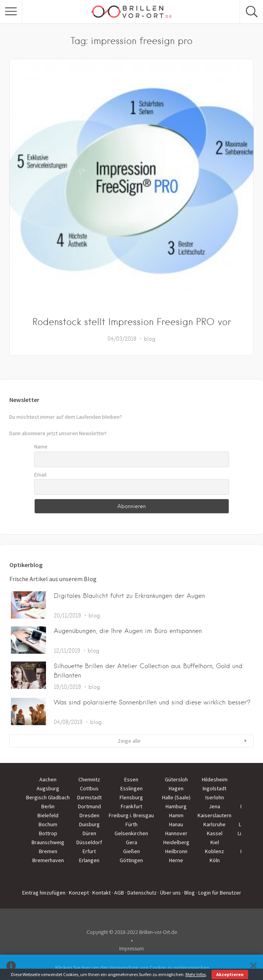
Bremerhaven (48, 860)
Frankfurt (131, 806)
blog (150, 339)
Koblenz (214, 851)
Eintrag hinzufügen (44, 893)
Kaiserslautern (214, 815)
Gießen (131, 851)
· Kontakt (100, 893)
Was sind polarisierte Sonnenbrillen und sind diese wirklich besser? (152, 702)
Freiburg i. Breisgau (131, 815)
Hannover (176, 833)
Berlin (48, 806)
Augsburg (48, 788)
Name (41, 446)
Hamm (176, 815)
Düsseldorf (89, 842)
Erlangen (89, 860)
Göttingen (131, 860)
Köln (215, 860)
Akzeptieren (230, 974)
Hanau (176, 824)
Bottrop (48, 833)
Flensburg (131, 797)
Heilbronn (176, 851)
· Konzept (78, 893)
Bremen (48, 851)
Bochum (48, 824)
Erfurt (89, 851)
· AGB (118, 893)
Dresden (89, 815)
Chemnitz (89, 779)
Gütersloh (176, 779)
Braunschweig (48, 842)
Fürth (131, 824)
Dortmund (89, 806)
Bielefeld (48, 815)
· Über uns (169, 893)
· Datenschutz (141, 893)
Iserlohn (215, 797)
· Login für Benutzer (219, 893)
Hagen (176, 788)
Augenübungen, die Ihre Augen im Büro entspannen (128, 631)
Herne (176, 860)
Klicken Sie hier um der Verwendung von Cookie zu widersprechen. (133, 968)
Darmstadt (89, 797)
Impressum (131, 948)
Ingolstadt (214, 788)
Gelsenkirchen (131, 833)
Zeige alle (129, 741)
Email (40, 475)
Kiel (215, 842)
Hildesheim (215, 779)
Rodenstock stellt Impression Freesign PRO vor (132, 322)
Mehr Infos (196, 974)
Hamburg (176, 806)
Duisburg (89, 824)
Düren (89, 833)
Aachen (48, 779)
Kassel (215, 833)
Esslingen (131, 788)
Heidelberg (176, 842)
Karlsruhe (214, 824)
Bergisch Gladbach (48, 797)
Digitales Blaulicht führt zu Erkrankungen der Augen (129, 596)
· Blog (188, 893)
